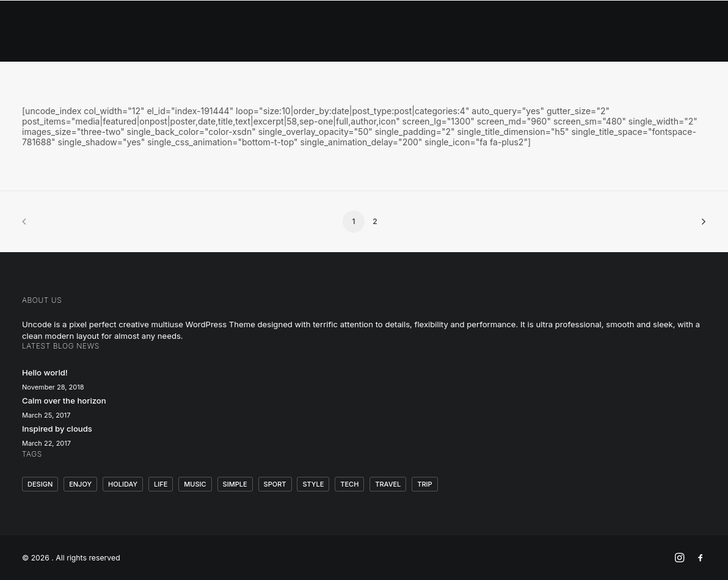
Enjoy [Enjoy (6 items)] (80, 484)
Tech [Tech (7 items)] (349, 484)
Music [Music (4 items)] (195, 484)
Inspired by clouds (57, 429)
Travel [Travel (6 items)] (388, 484)
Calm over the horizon (64, 401)
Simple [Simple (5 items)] (235, 484)
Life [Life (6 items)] (161, 484)
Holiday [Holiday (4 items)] (123, 484)
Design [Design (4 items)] (40, 484)
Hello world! (45, 372)
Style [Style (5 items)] (313, 484)
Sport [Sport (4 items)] (275, 484)
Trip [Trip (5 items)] (424, 484)
